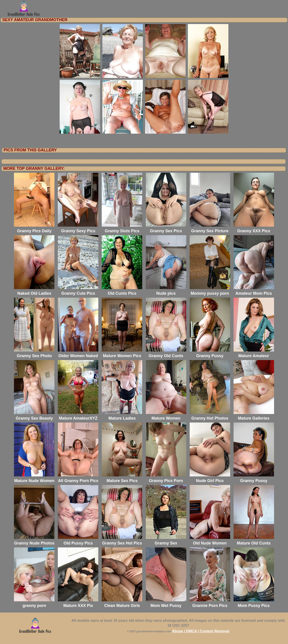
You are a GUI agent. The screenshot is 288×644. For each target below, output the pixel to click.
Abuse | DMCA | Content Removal (201, 631)
